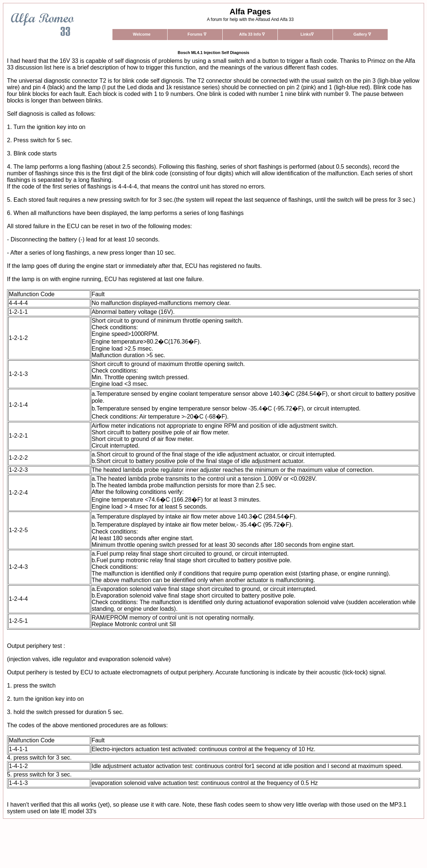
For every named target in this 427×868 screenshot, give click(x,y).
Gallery (362, 34)
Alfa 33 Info (252, 34)
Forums (197, 34)
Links (307, 34)
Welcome (141, 34)
